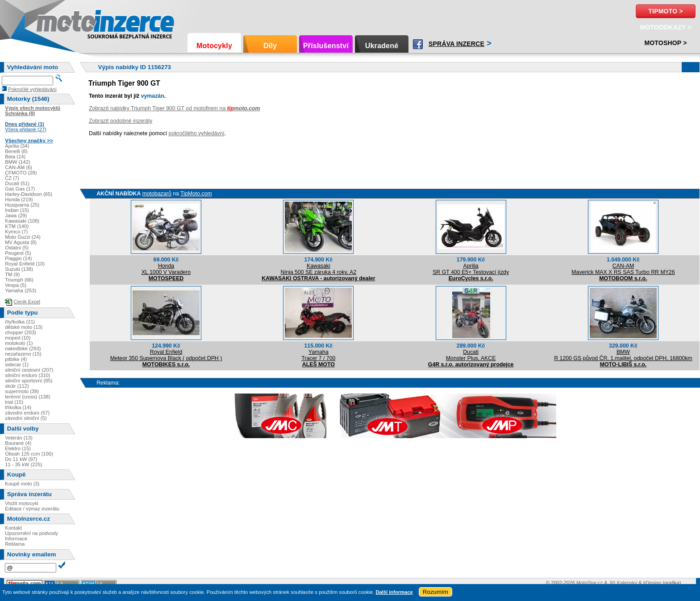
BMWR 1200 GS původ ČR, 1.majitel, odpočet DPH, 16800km (623, 355)
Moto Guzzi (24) (23, 237)
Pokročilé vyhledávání (32, 89)
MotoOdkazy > (665, 27)
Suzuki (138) (19, 269)
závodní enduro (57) (27, 413)
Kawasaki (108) (22, 221)
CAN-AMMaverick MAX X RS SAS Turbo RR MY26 (623, 269)
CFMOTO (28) (21, 173)
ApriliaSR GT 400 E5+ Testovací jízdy (471, 269)
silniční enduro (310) (27, 375)
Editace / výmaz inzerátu (32, 509)
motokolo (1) (19, 343)
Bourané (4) (18, 443)
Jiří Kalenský (623, 583)
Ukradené (382, 46)
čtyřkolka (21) (20, 322)
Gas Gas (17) (20, 189)
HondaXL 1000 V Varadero (166, 269)
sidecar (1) (17, 365)
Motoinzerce (55, 22)
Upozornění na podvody (31, 533)
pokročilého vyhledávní (197, 133)
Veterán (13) (19, 438)
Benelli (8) (16, 151)
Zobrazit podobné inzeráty (121, 121)
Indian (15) (17, 210)
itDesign (652, 583)
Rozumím (435, 592)
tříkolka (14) (18, 407)
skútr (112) (17, 386)
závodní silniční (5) (26, 418)
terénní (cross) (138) (27, 397)
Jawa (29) (16, 216)
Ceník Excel (27, 302)
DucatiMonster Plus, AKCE (471, 355)
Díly (270, 46)
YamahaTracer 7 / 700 (318, 355)
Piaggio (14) (18, 258)
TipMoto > (665, 11)
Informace (16, 539)
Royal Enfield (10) (25, 264)
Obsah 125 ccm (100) (29, 454)
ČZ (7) (12, 178)
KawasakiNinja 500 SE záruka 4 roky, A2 (319, 269)
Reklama (15, 544)
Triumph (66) (19, 280)
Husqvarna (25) (22, 205)
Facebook (418, 44)
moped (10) (18, 338)
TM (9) (12, 274)
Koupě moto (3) (22, 484)
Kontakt (13, 528)
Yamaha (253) (21, 290)
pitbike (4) (16, 359)
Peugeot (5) (18, 253)
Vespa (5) (16, 285)
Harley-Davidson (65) (29, 194)
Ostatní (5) (17, 248)
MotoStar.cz (590, 583)
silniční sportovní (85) (29, 381)
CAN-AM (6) (19, 167)
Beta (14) (15, 157)
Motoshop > (665, 43)
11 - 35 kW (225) (23, 464)
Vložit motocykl (22, 503)
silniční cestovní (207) (29, 370)
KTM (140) (17, 226)
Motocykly (214, 46)
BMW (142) (18, 162)
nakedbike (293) (23, 348)
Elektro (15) (18, 448)
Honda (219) (19, 199)
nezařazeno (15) (23, 354)
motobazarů (157, 194)
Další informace (394, 592)
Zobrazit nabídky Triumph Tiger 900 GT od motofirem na (175, 108)
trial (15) (14, 402)
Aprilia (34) (17, 146)
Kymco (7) (16, 232)
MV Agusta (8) (21, 242)
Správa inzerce (456, 44)
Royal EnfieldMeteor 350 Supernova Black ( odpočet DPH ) (166, 355)
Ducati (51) (17, 183)
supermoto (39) (22, 391)
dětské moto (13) (24, 327)
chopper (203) (21, 332)
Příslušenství (326, 46)
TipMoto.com (196, 194)
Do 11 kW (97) (21, 459)
